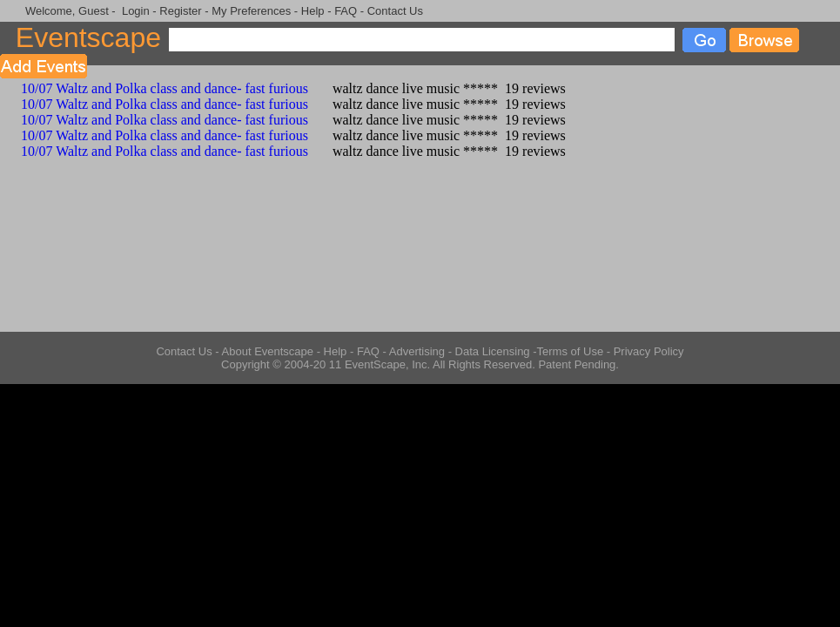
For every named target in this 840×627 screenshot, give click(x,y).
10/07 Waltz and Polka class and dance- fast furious (154, 88)
